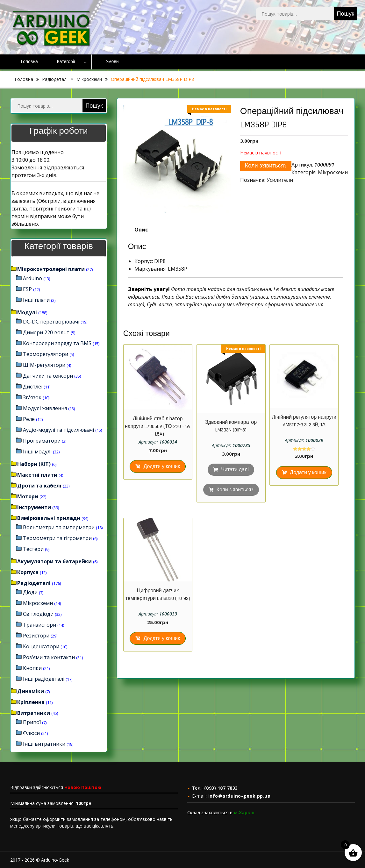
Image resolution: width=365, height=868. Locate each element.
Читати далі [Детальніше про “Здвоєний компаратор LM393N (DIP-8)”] (235, 470)
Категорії (66, 62)
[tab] (141, 230)
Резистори (36, 636)
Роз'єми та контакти (49, 657)
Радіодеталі (55, 79)
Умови (112, 62)
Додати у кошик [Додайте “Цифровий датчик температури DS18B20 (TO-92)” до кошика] (162, 639)
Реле (29, 419)
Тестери (33, 549)
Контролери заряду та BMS (57, 343)
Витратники (34, 713)
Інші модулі (37, 452)
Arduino (32, 278)
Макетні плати (37, 475)
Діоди (30, 592)
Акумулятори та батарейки (54, 561)
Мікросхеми (89, 79)
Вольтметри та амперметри (59, 527)
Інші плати (36, 300)
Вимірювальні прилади (49, 518)
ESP (27, 289)
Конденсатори (41, 646)
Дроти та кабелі (39, 486)
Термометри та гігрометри (57, 538)
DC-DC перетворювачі (51, 322)
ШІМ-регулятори (44, 365)
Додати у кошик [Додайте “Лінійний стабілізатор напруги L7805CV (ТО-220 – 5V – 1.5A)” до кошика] (162, 467)
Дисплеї (33, 387)
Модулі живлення (45, 408)
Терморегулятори (46, 354)
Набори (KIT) (34, 464)
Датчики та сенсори (48, 376)
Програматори (42, 441)
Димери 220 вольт (46, 332)
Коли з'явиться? (266, 166)
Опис (141, 230)
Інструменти (34, 507)
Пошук (346, 14)
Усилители (280, 180)
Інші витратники (44, 744)
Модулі (27, 312)
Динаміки (31, 691)
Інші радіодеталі (44, 679)
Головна (29, 62)
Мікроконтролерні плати (51, 269)
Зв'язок (32, 397)
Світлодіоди (38, 614)
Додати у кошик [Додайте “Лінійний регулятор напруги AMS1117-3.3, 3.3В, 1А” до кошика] (308, 473)
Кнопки (32, 668)
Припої (32, 722)
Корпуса (28, 572)
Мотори (28, 496)
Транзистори (39, 625)
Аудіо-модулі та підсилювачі (58, 430)
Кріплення (31, 702)
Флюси (31, 733)
